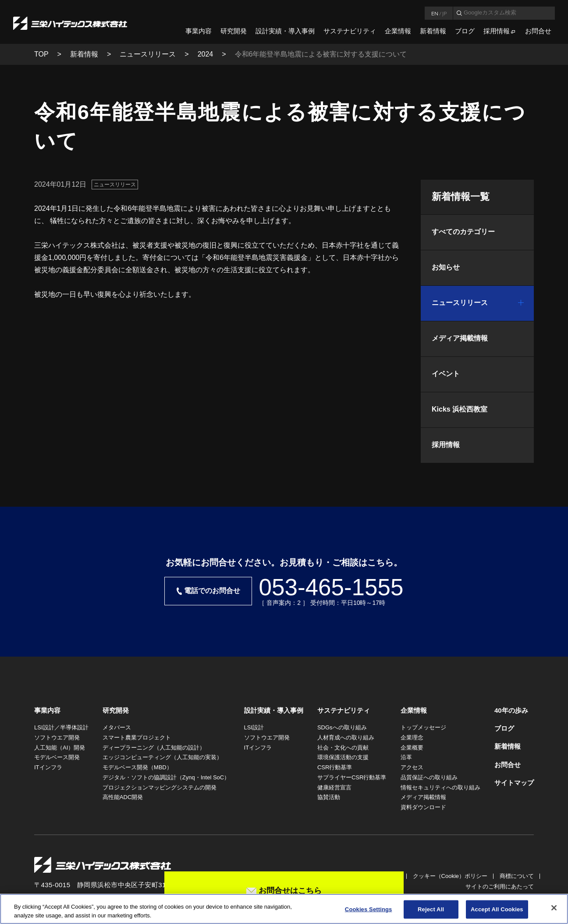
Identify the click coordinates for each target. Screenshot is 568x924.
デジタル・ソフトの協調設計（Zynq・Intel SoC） (166, 777)
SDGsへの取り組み (342, 727)
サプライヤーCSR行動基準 (352, 777)
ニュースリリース (148, 54)
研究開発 (234, 31)
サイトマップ (514, 783)
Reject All (431, 912)
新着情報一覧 (461, 197)
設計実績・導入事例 (285, 31)
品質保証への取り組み (429, 777)
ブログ (465, 31)
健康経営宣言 (334, 787)
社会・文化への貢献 (343, 748)
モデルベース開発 (57, 757)
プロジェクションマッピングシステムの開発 (160, 787)
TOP (41, 54)
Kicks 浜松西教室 (460, 409)
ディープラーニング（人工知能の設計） (154, 748)
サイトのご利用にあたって (500, 887)
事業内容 (199, 31)
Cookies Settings (369, 912)
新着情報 (433, 31)
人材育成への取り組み (346, 737)
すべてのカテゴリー (463, 232)
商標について (517, 876)
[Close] (554, 911)
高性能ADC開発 (123, 797)
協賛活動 (329, 797)
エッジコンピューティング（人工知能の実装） (162, 757)
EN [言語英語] (435, 13)
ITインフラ (48, 767)
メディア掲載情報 (460, 338)
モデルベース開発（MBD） (137, 767)
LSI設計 (254, 727)
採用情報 (497, 31)
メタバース (117, 727)
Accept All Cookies (497, 912)
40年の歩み (511, 710)
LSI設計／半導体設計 (61, 727)
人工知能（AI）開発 (60, 748)
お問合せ (538, 31)
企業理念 (412, 737)
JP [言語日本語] (444, 13)
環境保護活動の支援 (343, 757)
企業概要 (412, 748)
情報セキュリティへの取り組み (440, 787)
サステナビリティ (350, 31)
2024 (206, 54)
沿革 (406, 757)
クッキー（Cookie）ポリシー (450, 876)
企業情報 (398, 31)
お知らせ (446, 267)
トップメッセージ (423, 727)
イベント (446, 374)
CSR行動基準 (335, 767)
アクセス (412, 767)
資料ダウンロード (423, 807)
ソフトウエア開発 (57, 737)
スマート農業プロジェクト (137, 737)
